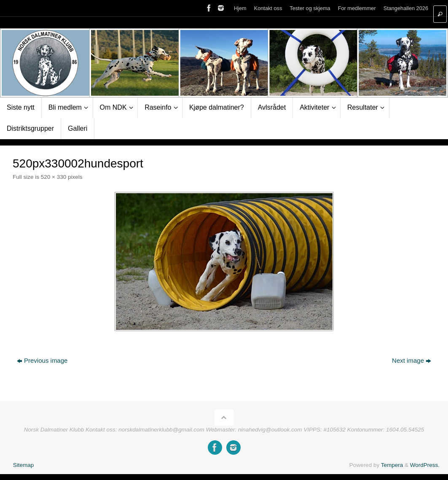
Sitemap (24, 465)
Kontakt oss (268, 8)
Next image (412, 360)
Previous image (42, 360)
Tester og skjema (310, 8)
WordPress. (425, 465)
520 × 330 (54, 177)
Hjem (240, 8)
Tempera (392, 465)
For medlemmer (357, 8)
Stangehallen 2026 (406, 8)
